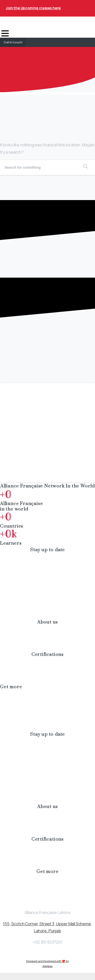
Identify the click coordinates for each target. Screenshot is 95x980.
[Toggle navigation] (5, 33)
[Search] (39, 167)
